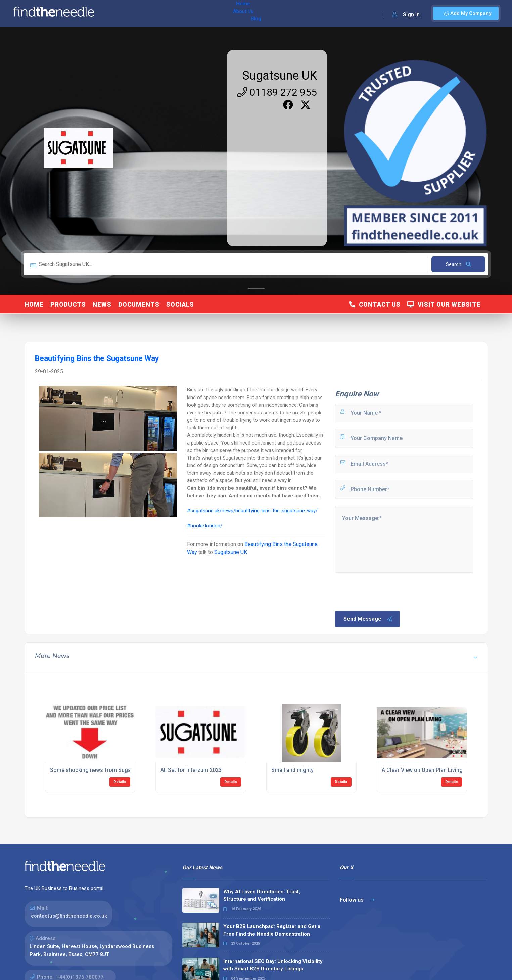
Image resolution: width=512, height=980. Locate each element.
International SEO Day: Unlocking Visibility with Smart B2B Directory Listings (273, 965)
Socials (180, 304)
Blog (168, 13)
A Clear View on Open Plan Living (422, 770)
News (102, 304)
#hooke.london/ (205, 526)
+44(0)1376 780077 (80, 977)
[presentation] (385, 591)
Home (119, 13)
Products (68, 304)
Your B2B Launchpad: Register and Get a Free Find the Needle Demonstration (272, 930)
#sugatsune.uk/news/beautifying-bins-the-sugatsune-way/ (252, 511)
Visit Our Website (444, 304)
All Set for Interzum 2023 (191, 770)
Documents (139, 304)
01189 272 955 (277, 92)
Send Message (368, 619)
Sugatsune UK (280, 76)
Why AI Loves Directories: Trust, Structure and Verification (262, 896)
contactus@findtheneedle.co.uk (69, 916)
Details (120, 782)
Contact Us (375, 304)
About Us (144, 13)
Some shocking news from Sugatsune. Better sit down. (118, 770)
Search (458, 264)
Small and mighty (292, 770)
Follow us (357, 900)
